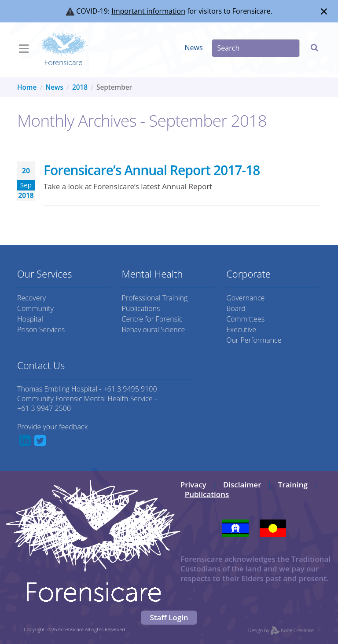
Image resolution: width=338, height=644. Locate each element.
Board (236, 308)
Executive (241, 329)
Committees (245, 319)
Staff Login (169, 617)
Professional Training (155, 298)
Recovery (31, 298)
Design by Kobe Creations (281, 630)
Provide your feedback (52, 427)
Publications (141, 308)
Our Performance (254, 340)
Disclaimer (242, 485)
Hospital (30, 319)
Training (293, 485)
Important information (148, 11)
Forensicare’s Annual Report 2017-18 (152, 170)
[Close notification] (324, 11)
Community (35, 308)
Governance (245, 298)
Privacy (193, 485)
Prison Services (41, 329)
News (194, 48)
